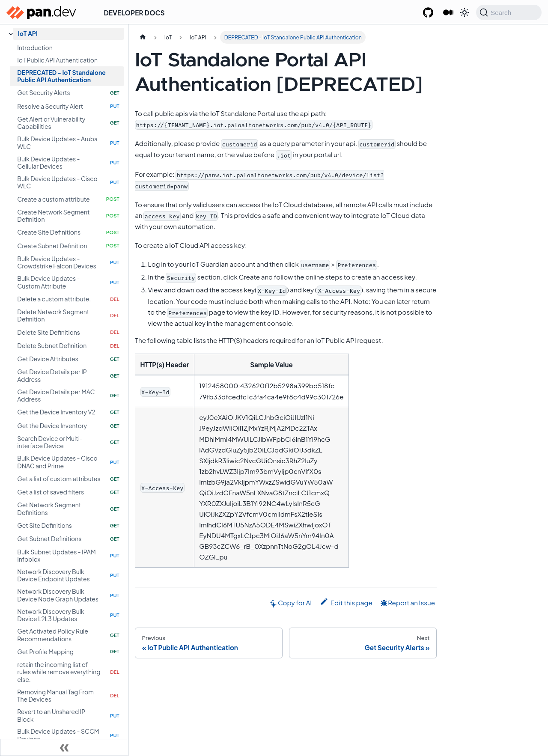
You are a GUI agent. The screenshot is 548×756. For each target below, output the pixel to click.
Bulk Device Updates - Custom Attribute (48, 282)
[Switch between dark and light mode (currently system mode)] (465, 12)
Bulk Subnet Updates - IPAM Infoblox (56, 556)
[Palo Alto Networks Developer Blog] (448, 13)
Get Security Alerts (43, 92)
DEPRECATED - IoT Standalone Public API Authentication (61, 76)
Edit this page (346, 602)
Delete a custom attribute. (54, 299)
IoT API (28, 33)
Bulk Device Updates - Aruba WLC (57, 143)
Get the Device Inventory (52, 426)
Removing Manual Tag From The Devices (55, 696)
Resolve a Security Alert (50, 106)
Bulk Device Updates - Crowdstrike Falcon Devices (57, 262)
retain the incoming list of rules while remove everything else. (59, 672)
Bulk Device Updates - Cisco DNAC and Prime (57, 462)
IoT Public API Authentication (57, 60)
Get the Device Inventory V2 (56, 412)
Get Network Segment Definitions (49, 509)
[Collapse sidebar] (64, 747)
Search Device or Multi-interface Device (50, 442)
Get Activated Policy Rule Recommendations (53, 635)
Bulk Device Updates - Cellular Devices (48, 163)
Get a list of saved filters (51, 492)
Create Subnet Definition (52, 246)
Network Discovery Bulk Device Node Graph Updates (58, 595)
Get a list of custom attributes (59, 479)
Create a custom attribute (53, 199)
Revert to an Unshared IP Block (51, 715)
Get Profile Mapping (45, 652)
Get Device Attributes (48, 359)
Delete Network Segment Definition (53, 315)
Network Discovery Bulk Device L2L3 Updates (51, 615)
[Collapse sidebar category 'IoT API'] (11, 34)
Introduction (35, 48)
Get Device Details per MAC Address (56, 396)
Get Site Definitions (45, 525)
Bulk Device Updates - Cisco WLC (57, 182)
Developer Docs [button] (134, 13)
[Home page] (143, 37)
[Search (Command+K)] (509, 12)
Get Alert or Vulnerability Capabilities (51, 123)
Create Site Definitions (49, 232)
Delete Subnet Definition (52, 345)
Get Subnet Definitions (49, 539)
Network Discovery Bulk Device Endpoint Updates (53, 575)
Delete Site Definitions (49, 332)
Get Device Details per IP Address (52, 375)
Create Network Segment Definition (53, 216)
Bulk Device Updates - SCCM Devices (58, 735)
